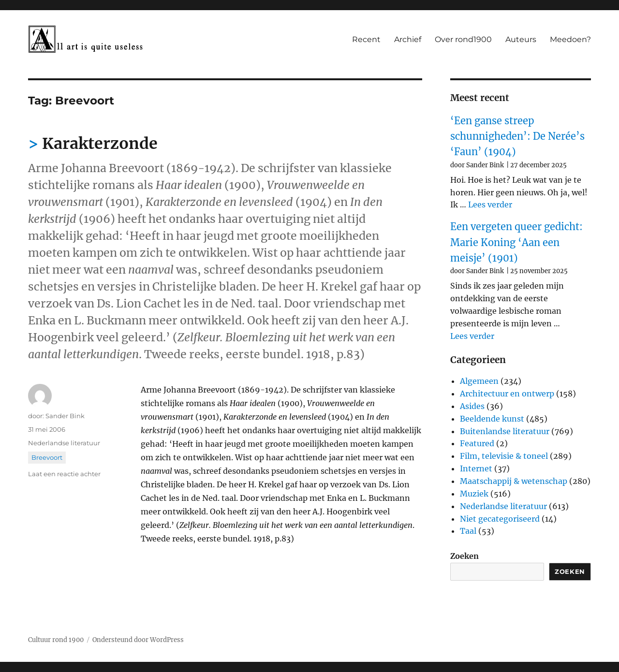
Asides (472, 406)
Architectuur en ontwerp (507, 394)
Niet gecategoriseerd (500, 519)
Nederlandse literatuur (64, 443)
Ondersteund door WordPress (138, 640)
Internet (476, 468)
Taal (468, 531)
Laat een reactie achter (64, 474)
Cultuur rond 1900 (56, 640)
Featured (477, 443)
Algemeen (479, 381)
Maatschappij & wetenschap (514, 481)
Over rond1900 (463, 39)
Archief (408, 39)
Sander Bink (65, 416)
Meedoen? (570, 39)
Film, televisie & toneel (504, 456)
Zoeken (464, 556)
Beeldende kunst (492, 419)
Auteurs (521, 39)
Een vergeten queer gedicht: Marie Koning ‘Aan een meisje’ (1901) (516, 242)
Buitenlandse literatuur (505, 431)
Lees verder (490, 205)
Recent (366, 39)
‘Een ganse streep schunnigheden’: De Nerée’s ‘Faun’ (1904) (517, 136)
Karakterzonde (100, 144)
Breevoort (47, 457)
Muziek (474, 494)
